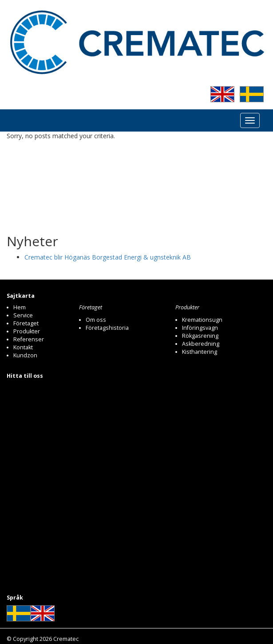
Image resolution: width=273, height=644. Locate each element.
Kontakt (23, 347)
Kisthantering (200, 352)
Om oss (96, 320)
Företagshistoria (107, 328)
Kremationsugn (202, 320)
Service (23, 315)
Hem (20, 307)
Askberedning (201, 344)
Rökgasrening (200, 336)
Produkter (27, 331)
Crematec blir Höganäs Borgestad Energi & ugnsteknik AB (108, 257)
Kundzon (25, 355)
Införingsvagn (200, 328)
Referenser (29, 339)
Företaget (26, 323)
